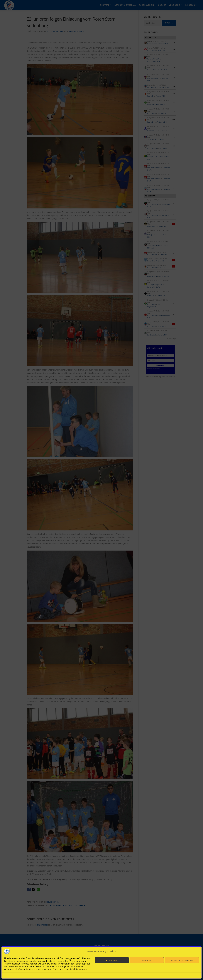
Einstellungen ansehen (182, 960)
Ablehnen (147, 960)
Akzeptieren (112, 960)
